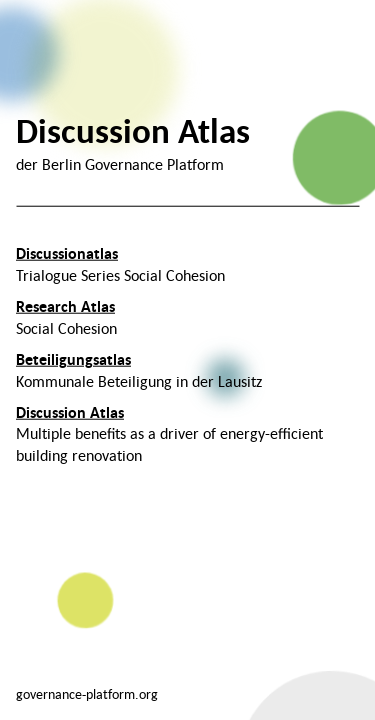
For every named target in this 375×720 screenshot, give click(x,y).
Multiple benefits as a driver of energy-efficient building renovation (169, 432)
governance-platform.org (87, 694)
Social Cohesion (66, 317)
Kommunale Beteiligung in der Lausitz (139, 370)
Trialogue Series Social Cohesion (120, 264)
